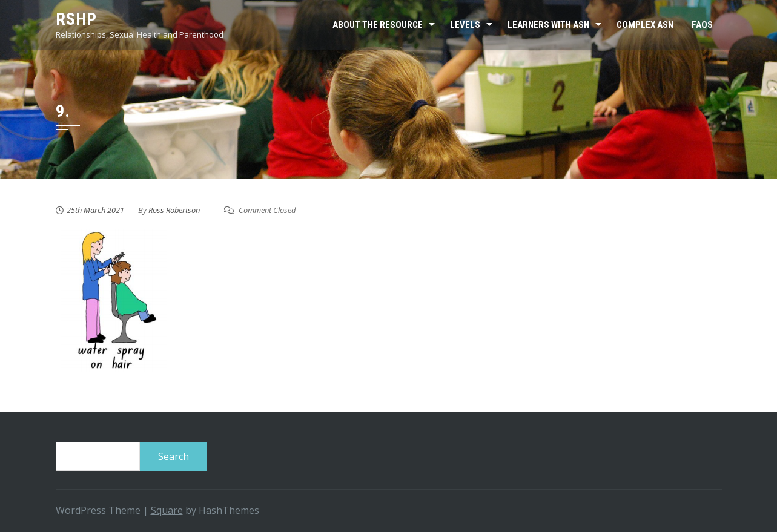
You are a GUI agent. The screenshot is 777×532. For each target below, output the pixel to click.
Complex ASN (645, 25)
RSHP (76, 19)
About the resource (378, 25)
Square (167, 510)
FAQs (702, 25)
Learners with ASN (548, 25)
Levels (465, 25)
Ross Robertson (174, 210)
